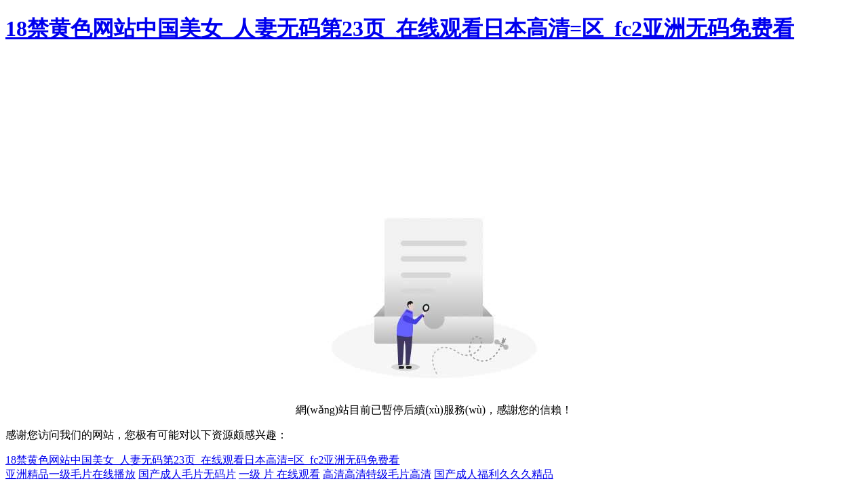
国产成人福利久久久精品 (494, 474)
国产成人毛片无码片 (187, 474)
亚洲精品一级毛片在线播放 (71, 474)
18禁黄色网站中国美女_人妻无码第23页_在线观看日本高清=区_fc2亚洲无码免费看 (400, 28)
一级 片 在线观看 (279, 474)
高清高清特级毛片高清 (377, 474)
